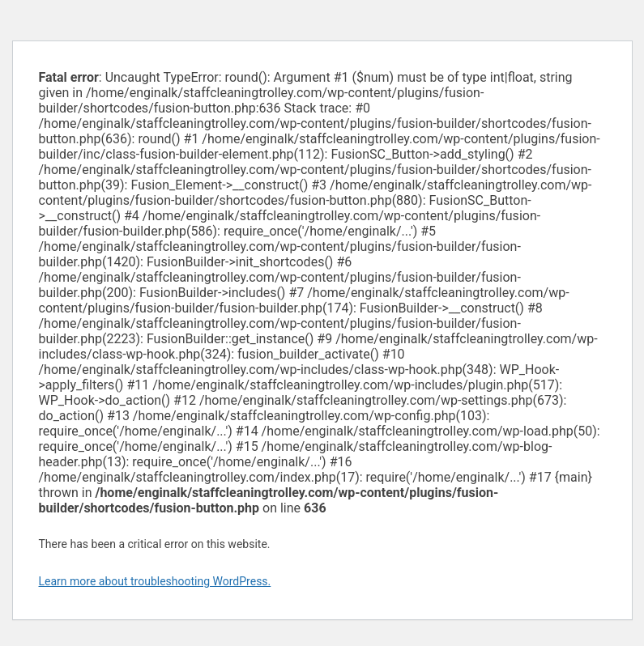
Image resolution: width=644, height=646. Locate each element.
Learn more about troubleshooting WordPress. (155, 581)
